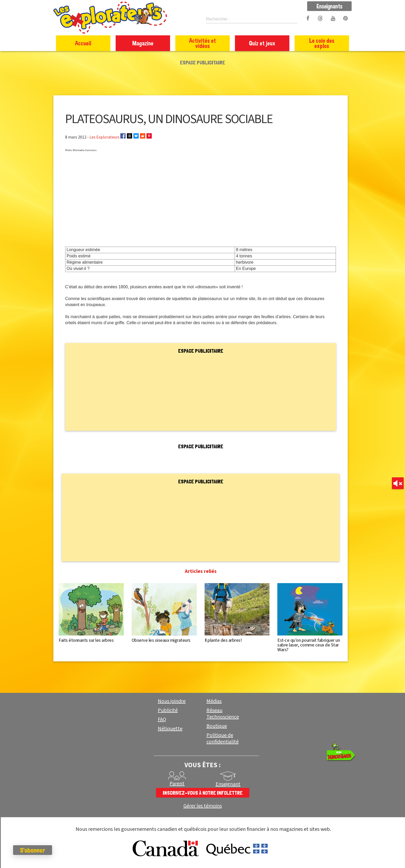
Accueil (83, 43)
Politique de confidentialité (223, 739)
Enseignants (330, 6)
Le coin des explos (322, 43)
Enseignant (228, 784)
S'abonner (33, 850)
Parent (177, 784)
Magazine (143, 43)
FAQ (162, 720)
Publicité (168, 710)
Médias (214, 701)
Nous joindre (172, 701)
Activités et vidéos (203, 43)
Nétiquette (170, 729)
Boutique (217, 726)
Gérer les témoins (203, 806)
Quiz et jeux (262, 43)
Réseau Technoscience (223, 714)
